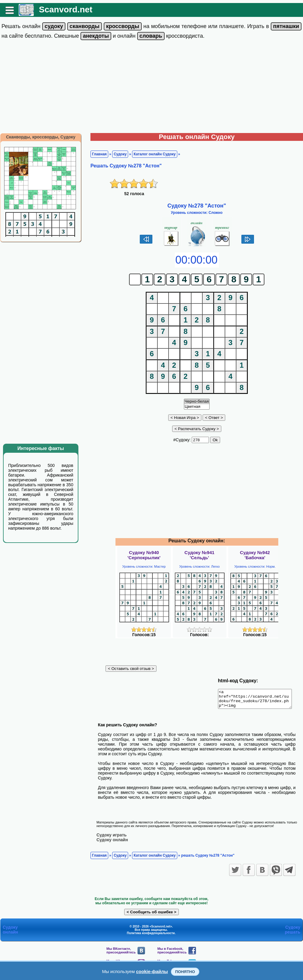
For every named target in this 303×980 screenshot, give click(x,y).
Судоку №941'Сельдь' (199, 555)
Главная (99, 154)
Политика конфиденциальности (151, 936)
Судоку (120, 154)
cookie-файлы (152, 971)
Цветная (197, 407)
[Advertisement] (151, 88)
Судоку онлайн (112, 843)
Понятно (185, 972)
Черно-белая (197, 402)
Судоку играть (112, 838)
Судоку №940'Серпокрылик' (144, 555)
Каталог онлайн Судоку (155, 154)
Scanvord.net (66, 10)
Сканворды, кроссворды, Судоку (41, 137)
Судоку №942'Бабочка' (255, 555)
